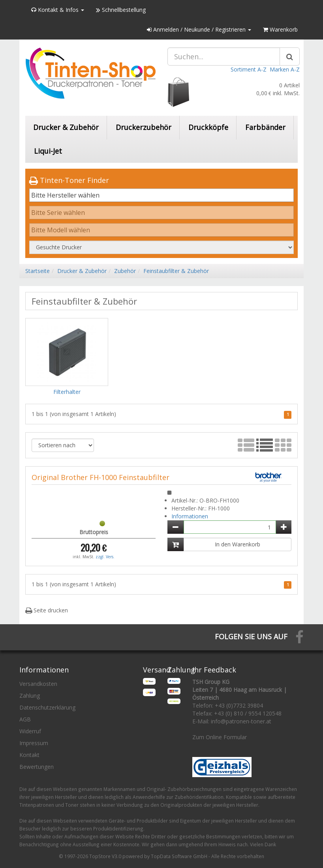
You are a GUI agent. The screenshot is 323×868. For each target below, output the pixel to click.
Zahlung (30, 696)
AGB (25, 719)
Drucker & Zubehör (66, 127)
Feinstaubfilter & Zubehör (176, 271)
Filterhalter (67, 392)
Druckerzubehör (144, 127)
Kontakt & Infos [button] (58, 10)
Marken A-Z (285, 69)
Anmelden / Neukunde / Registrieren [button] (199, 29)
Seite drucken (47, 610)
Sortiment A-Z (249, 69)
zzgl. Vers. (105, 557)
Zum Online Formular (220, 737)
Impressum (34, 743)
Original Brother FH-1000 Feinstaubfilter (100, 477)
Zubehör (125, 271)
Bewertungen (37, 767)
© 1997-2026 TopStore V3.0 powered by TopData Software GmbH (133, 856)
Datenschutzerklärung (47, 707)
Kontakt (29, 755)
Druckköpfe (208, 127)
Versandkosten (38, 684)
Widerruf (30, 731)
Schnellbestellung (121, 10)
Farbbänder (265, 127)
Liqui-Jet (48, 151)
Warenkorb (280, 29)
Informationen (190, 516)
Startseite (38, 271)
